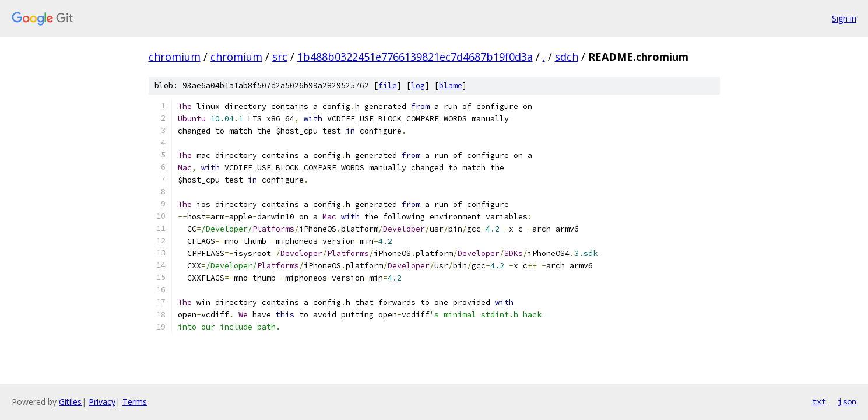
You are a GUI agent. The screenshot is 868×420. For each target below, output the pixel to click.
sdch (567, 57)
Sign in (844, 18)
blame (451, 85)
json (847, 401)
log (418, 85)
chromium (175, 57)
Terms (135, 402)
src (280, 57)
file (388, 85)
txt (819, 401)
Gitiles (70, 402)
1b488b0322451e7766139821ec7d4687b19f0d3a (415, 57)
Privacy (102, 402)
